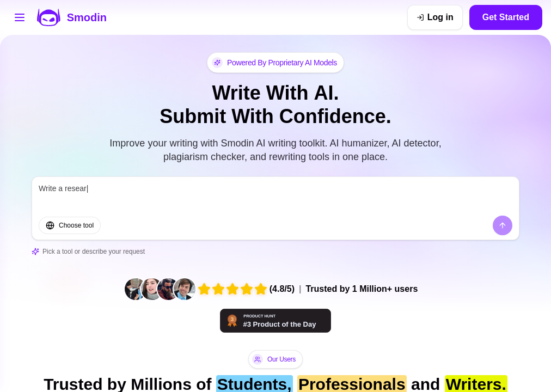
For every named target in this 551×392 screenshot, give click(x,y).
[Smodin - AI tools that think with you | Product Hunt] (275, 321)
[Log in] (435, 17)
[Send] (503, 225)
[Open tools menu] (20, 17)
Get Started (506, 17)
